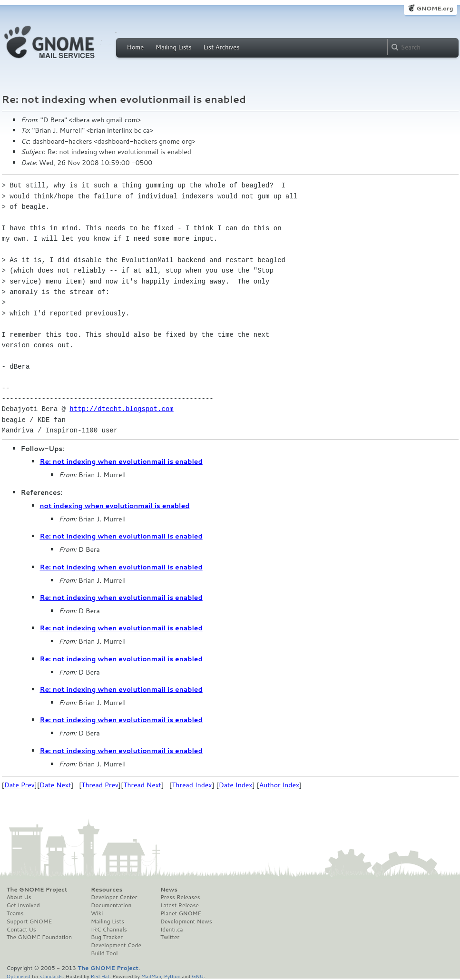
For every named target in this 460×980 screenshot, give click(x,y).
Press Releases (180, 897)
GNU (198, 976)
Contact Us (21, 930)
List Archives (221, 47)
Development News (186, 921)
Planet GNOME (181, 913)
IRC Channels (109, 930)
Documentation (111, 905)
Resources (107, 890)
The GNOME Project (37, 890)
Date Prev (20, 785)
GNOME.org (435, 8)
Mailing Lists (174, 47)
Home (136, 47)
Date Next (55, 785)
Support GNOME (29, 921)
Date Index (236, 785)
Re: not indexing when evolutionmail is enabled (121, 461)
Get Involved (23, 905)
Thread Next (142, 785)
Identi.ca (172, 930)
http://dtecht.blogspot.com (121, 409)
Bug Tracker (107, 937)
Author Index (279, 785)
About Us (19, 897)
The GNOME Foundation (39, 937)
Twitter (170, 937)
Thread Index (192, 785)
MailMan (151, 976)
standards (51, 976)
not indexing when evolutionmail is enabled (115, 506)
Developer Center (114, 897)
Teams (15, 913)
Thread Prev (100, 785)
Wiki (97, 913)
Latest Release (180, 905)
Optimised (19, 976)
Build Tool (104, 953)
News (169, 890)
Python (172, 976)
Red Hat (100, 976)
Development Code (116, 945)
